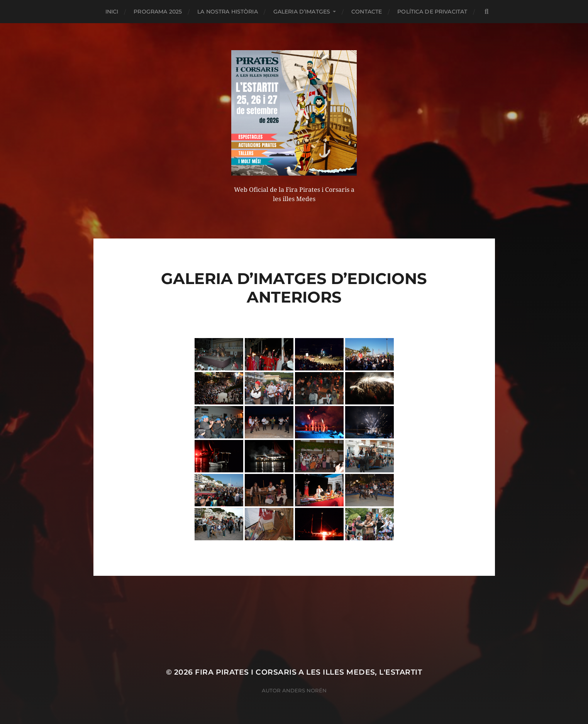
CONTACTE (367, 12)
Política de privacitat (432, 12)
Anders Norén (304, 690)
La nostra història (228, 12)
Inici (112, 12)
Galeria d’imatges (302, 12)
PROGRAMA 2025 (158, 12)
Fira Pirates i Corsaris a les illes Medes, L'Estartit (308, 672)
